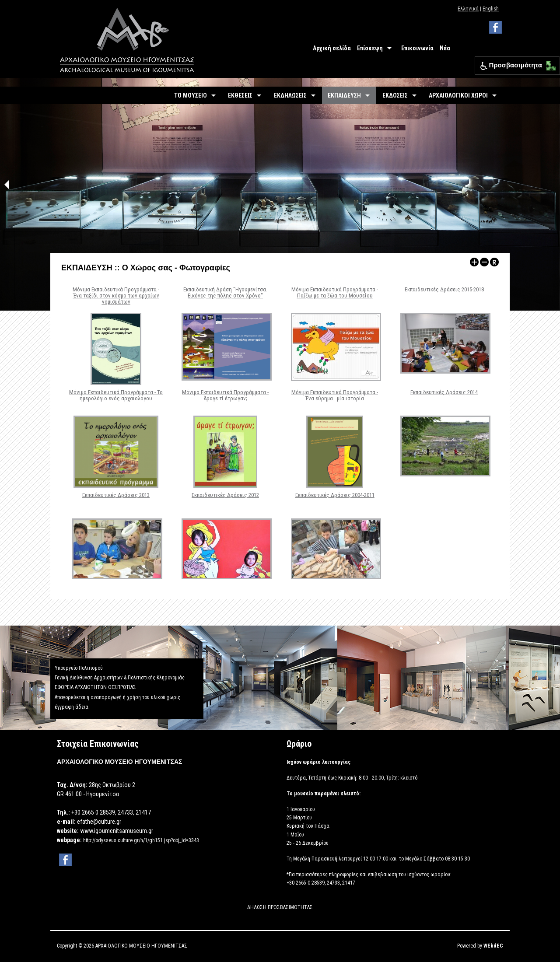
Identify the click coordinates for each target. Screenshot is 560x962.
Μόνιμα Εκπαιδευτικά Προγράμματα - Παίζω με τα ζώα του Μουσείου (335, 292)
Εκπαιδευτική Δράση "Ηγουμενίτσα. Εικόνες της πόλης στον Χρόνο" (225, 292)
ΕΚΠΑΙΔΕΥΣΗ (344, 95)
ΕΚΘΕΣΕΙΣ (240, 95)
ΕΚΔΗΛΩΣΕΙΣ (290, 95)
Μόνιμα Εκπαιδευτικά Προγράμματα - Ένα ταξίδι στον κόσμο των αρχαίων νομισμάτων (116, 296)
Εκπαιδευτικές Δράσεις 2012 (225, 495)
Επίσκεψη (370, 48)
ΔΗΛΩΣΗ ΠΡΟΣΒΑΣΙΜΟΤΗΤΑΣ (280, 907)
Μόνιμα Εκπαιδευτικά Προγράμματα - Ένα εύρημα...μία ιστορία (335, 395)
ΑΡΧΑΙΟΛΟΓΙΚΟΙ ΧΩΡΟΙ (458, 95)
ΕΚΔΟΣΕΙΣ (395, 95)
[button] (549, 64)
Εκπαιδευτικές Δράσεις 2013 (116, 495)
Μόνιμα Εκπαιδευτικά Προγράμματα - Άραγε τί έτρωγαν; (225, 395)
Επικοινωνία (417, 48)
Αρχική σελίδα (332, 48)
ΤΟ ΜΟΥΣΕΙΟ (191, 95)
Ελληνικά (468, 9)
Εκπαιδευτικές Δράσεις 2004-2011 (335, 495)
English (491, 9)
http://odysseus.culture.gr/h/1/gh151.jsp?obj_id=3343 (141, 840)
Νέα (445, 48)
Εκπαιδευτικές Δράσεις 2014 (444, 392)
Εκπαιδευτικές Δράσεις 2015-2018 (444, 289)
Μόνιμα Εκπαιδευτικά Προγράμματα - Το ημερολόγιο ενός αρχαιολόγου (116, 395)
